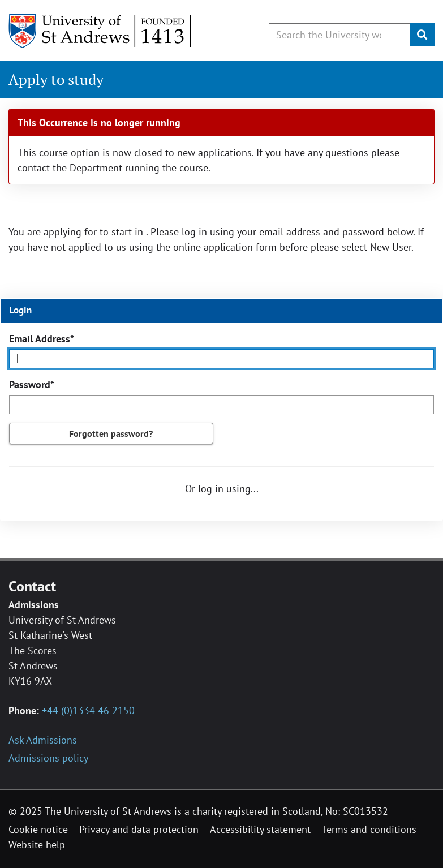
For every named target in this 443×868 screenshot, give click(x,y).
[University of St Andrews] (100, 31)
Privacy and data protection (139, 829)
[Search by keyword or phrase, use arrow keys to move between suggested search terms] (339, 35)
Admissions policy (48, 758)
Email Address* (42, 339)
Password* (32, 384)
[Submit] (422, 35)
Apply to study (56, 80)
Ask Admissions (43, 740)
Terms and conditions (369, 829)
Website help (37, 845)
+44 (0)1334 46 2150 (88, 710)
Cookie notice (38, 829)
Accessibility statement (260, 829)
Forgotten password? (111, 433)
